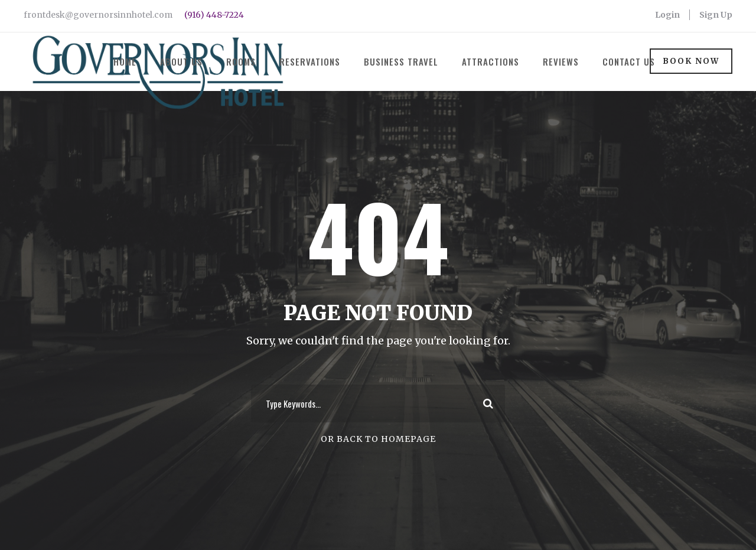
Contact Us (629, 61)
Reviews (561, 61)
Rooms (241, 61)
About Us (181, 61)
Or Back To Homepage (378, 439)
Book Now (691, 61)
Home (125, 61)
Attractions (491, 61)
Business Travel (401, 61)
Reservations (310, 61)
